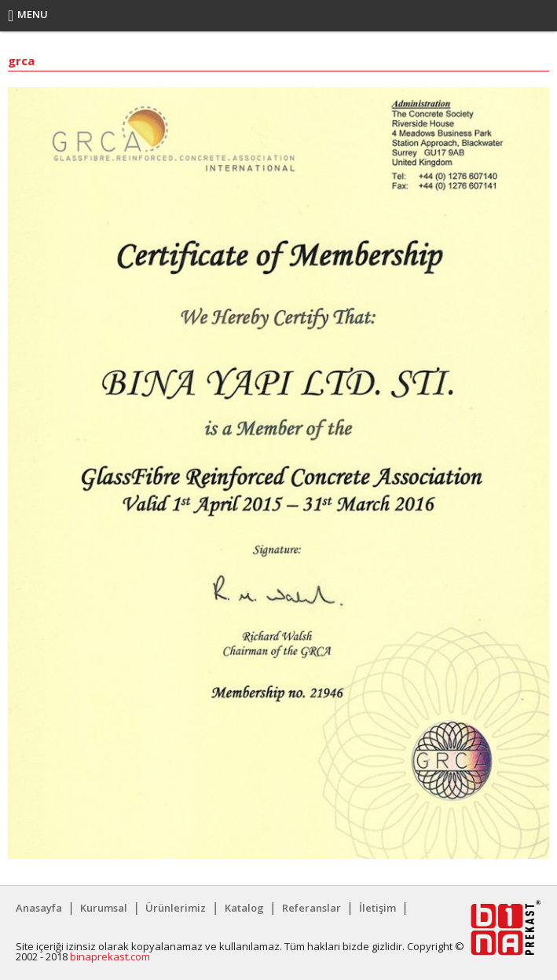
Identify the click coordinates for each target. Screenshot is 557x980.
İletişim (377, 908)
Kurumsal (104, 908)
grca (21, 62)
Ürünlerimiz (176, 908)
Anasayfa (39, 908)
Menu (28, 16)
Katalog (244, 908)
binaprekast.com (110, 956)
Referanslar (311, 908)
